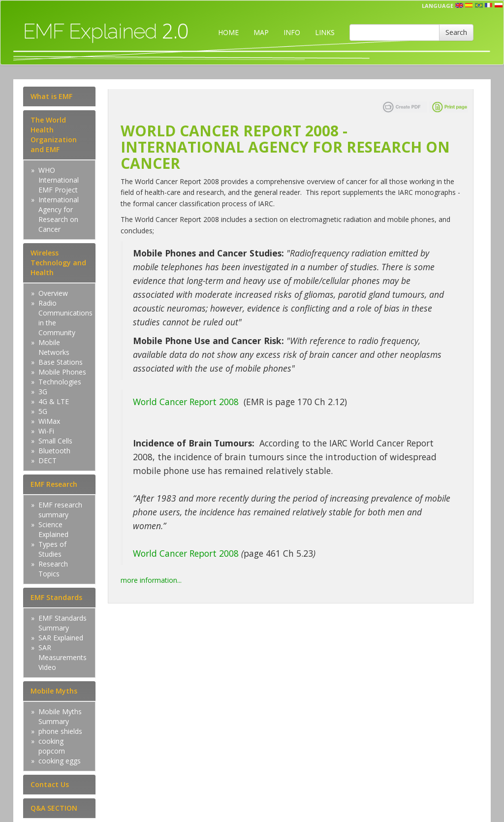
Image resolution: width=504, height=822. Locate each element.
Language (438, 6)
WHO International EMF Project (59, 180)
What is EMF (51, 96)
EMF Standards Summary (63, 623)
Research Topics (53, 569)
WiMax (49, 421)
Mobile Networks (54, 347)
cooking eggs (60, 761)
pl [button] (499, 5)
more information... (151, 580)
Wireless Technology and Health (58, 263)
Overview (53, 293)
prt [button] (479, 5)
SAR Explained (61, 638)
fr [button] (489, 5)
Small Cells (55, 441)
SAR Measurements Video (63, 657)
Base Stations (61, 362)
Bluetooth (54, 451)
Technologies (60, 382)
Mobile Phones (62, 372)
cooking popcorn (52, 746)
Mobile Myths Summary (60, 716)
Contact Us (50, 784)
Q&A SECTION (54, 808)
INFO (292, 32)
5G (43, 411)
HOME (228, 32)
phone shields (60, 731)
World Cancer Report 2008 (186, 402)
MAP (261, 32)
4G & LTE (54, 401)
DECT (47, 460)
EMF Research (54, 484)
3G (43, 392)
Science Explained (53, 529)
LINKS (325, 32)
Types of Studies (52, 549)
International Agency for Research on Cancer (59, 214)
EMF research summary (60, 510)
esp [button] (469, 5)
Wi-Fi (46, 431)
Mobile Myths (54, 691)
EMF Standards (56, 597)
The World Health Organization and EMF (54, 135)
